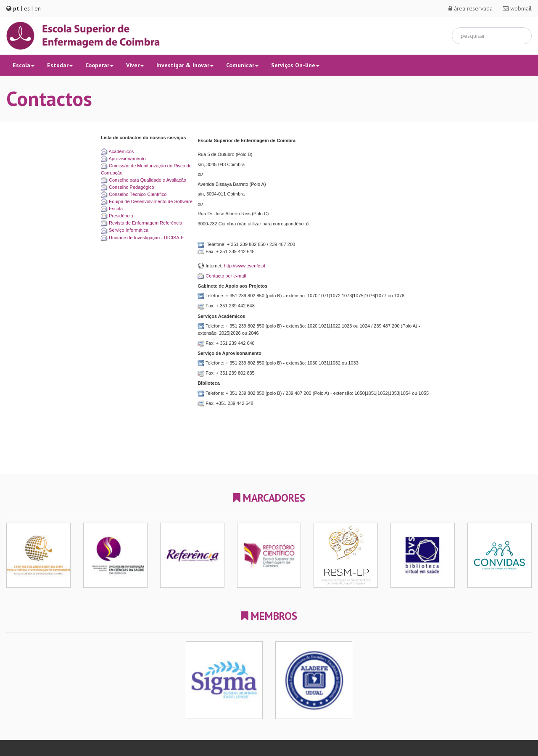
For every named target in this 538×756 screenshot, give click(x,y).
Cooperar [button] (99, 65)
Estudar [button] (60, 65)
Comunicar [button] (242, 65)
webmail (517, 8)
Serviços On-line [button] (295, 65)
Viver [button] (135, 65)
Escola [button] (24, 65)
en (38, 8)
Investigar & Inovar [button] (185, 65)
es (27, 8)
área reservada (471, 8)
